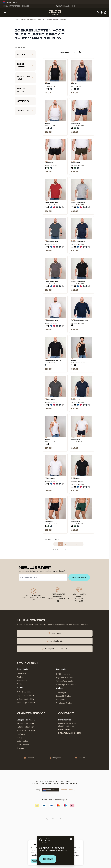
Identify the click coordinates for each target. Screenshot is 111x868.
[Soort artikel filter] (25, 65)
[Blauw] (51, 208)
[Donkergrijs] (57, 208)
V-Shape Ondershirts (25, 699)
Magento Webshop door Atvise (55, 819)
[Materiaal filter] (25, 101)
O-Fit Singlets (61, 693)
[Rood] (54, 208)
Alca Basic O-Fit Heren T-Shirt (77, 480)
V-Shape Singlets (63, 700)
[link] (56, 544)
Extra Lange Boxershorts (66, 685)
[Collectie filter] (25, 111)
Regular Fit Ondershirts (26, 696)
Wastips (20, 737)
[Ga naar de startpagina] (55, 12)
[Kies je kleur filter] (25, 90)
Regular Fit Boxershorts (65, 678)
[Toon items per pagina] (64, 550)
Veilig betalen (22, 741)
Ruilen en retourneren (25, 727)
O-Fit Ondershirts (24, 692)
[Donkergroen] (75, 129)
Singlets (20, 677)
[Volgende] (81, 544)
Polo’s (19, 684)
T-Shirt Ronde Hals (51, 202)
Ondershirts (22, 674)
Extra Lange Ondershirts (27, 703)
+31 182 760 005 (65, 730)
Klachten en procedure (26, 730)
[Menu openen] (5, 12)
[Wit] (46, 90)
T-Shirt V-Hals (50, 400)
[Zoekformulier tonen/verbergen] (98, 12)
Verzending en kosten (26, 723)
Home (17, 20)
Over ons (21, 748)
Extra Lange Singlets (64, 703)
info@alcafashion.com (69, 733)
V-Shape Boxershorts (64, 681)
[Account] (102, 12)
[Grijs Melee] (63, 208)
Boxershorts (22, 681)
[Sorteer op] (68, 52)
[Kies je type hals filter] (25, 78)
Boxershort (76, 123)
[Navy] (51, 90)
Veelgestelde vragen (26, 720)
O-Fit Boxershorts (63, 674)
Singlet (47, 84)
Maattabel (21, 734)
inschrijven (79, 577)
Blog (38, 790)
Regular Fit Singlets (63, 696)
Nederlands (10, 2)
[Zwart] (48, 90)
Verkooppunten (23, 745)
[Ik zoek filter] (25, 54)
